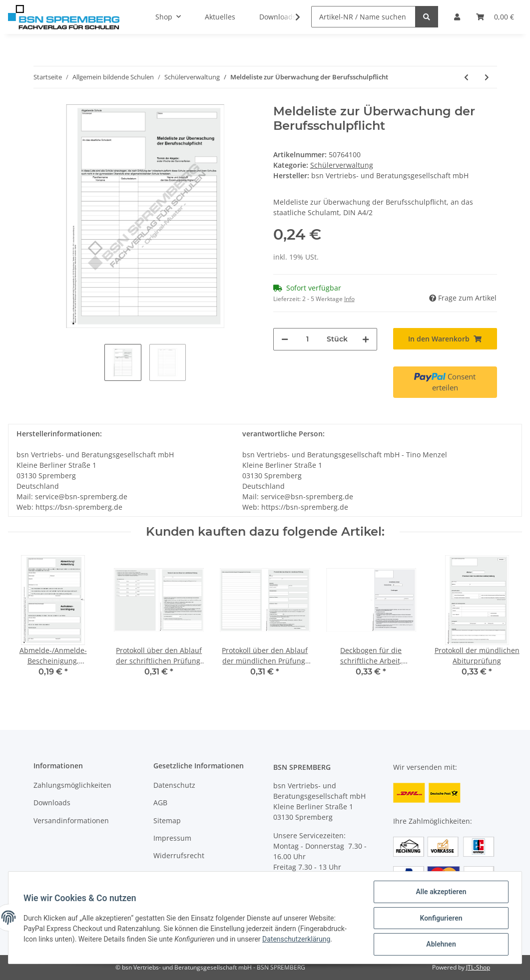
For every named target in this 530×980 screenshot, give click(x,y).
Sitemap (167, 820)
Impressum (172, 838)
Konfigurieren (440, 919)
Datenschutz (174, 785)
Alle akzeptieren (440, 893)
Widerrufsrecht (179, 855)
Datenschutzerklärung (297, 940)
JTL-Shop (478, 967)
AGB (160, 803)
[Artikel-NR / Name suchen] (363, 17)
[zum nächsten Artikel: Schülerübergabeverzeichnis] (487, 77)
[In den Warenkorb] (445, 339)
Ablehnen (440, 945)
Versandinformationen (71, 820)
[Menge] (307, 339)
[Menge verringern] (285, 339)
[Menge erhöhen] (366, 339)
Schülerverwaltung (342, 165)
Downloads (52, 803)
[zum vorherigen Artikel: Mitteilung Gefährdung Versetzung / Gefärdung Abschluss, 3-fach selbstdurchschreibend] (466, 77)
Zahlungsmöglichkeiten (72, 785)
